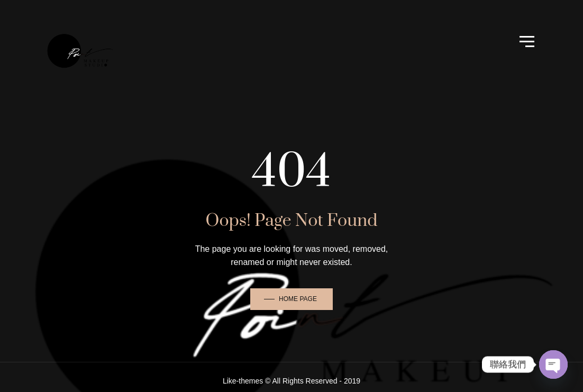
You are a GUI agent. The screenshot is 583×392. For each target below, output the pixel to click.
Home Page (298, 299)
